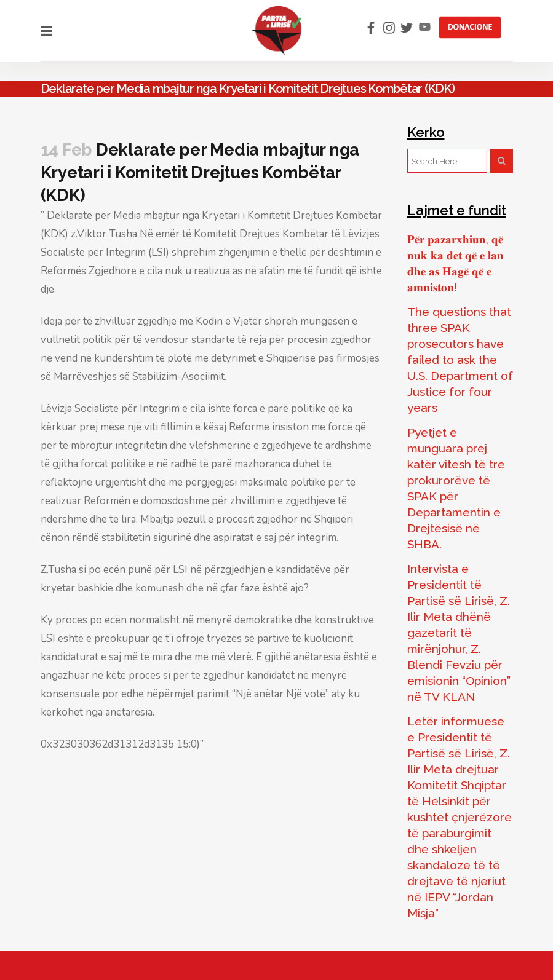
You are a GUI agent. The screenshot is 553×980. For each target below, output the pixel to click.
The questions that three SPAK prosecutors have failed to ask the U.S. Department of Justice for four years (460, 360)
